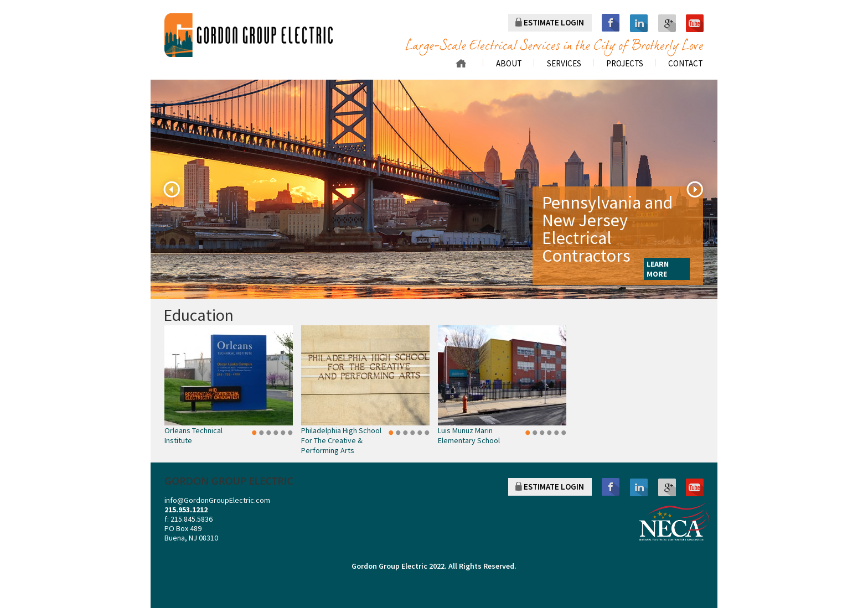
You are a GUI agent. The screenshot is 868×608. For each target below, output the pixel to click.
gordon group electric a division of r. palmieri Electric (249, 35)
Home (461, 63)
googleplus (667, 23)
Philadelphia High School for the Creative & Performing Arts (341, 440)
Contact (686, 64)
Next (695, 189)
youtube (695, 23)
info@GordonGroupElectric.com (217, 500)
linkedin (639, 23)
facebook (611, 23)
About (509, 64)
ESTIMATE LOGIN (554, 22)
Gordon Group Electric (389, 566)
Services (564, 64)
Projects (625, 64)
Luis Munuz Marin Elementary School (469, 435)
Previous (172, 189)
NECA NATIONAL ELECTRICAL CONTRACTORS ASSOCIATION (674, 522)
